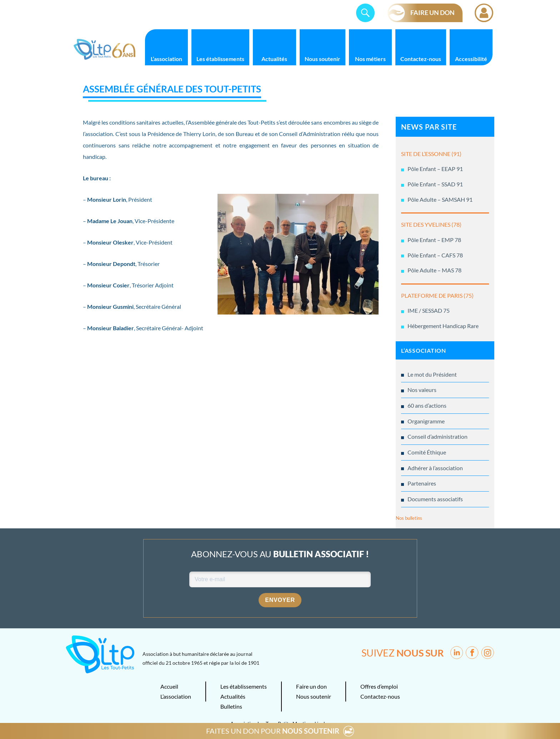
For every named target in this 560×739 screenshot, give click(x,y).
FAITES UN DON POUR (273, 731)
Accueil (169, 686)
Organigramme (426, 421)
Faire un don (311, 686)
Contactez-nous (421, 59)
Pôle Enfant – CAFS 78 (435, 255)
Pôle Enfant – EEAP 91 (435, 169)
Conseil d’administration (437, 436)
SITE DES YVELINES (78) (431, 224)
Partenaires (422, 483)
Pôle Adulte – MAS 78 (434, 270)
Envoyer (280, 600)
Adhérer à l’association (435, 468)
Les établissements (220, 59)
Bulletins (231, 706)
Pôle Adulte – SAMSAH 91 (440, 199)
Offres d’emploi (379, 686)
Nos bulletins (409, 518)
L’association (166, 59)
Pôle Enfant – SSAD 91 (435, 184)
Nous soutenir (322, 59)
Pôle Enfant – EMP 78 (434, 240)
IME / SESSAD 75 (429, 310)
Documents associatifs (435, 499)
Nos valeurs (422, 390)
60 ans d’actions (427, 405)
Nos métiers (370, 59)
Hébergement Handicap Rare (443, 326)
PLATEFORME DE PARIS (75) (437, 295)
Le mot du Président (432, 374)
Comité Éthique (427, 452)
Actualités (274, 59)
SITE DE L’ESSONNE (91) (431, 154)
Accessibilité (471, 59)
